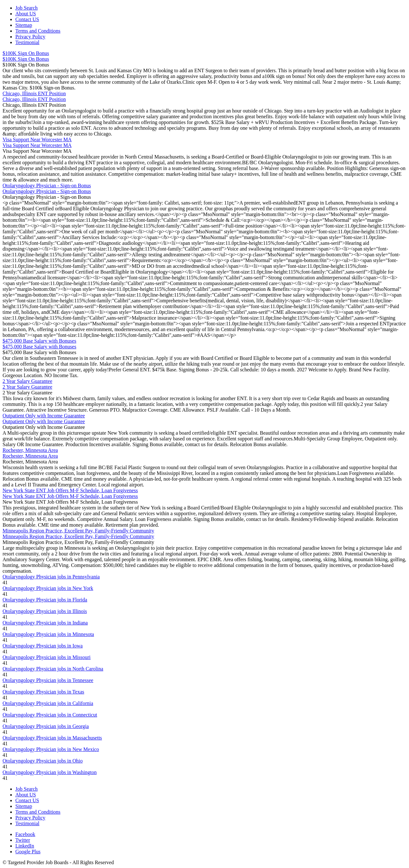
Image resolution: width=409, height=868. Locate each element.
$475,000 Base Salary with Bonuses (39, 341)
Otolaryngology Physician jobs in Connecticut (50, 715)
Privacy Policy (30, 37)
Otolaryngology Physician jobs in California (48, 703)
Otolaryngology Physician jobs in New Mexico (51, 749)
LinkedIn (25, 846)
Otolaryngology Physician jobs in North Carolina (53, 669)
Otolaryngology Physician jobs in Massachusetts (52, 738)
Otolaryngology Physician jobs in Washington (50, 772)
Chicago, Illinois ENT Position (34, 93)
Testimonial (27, 42)
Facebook (25, 834)
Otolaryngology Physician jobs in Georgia (46, 726)
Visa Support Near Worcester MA (37, 139)
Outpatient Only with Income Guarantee (44, 416)
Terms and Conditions (38, 31)
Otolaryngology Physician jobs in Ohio (43, 761)
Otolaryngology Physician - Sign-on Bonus (47, 186)
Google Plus (28, 852)
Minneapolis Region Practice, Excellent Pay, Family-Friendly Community (78, 531)
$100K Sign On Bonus (26, 53)
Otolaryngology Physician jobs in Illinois (45, 611)
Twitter (23, 840)
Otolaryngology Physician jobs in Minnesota (48, 634)
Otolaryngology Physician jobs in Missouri (47, 657)
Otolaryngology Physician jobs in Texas (43, 692)
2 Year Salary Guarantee (27, 381)
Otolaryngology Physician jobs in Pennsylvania (51, 577)
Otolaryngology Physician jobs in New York (48, 588)
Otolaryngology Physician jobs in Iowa (43, 646)
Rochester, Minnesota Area (30, 450)
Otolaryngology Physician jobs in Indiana (45, 623)
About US (26, 14)
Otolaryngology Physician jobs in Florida (45, 600)
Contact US (27, 19)
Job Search (27, 8)
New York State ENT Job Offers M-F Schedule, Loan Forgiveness (70, 490)
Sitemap (24, 25)
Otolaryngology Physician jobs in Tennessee (48, 680)
